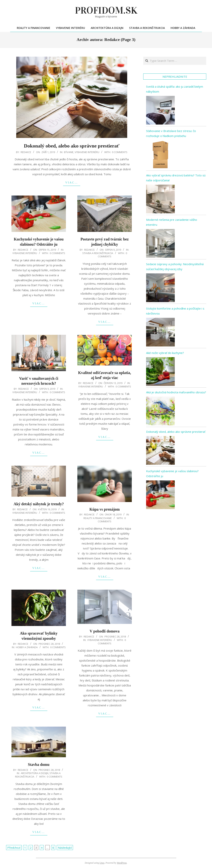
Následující (65, 848)
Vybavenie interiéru (87, 152)
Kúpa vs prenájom (105, 509)
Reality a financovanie (98, 518)
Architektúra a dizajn (35, 773)
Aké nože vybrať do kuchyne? (165, 353)
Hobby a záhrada (27, 647)
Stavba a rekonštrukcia (98, 253)
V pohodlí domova (104, 631)
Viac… (72, 183)
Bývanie (69, 152)
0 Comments (120, 152)
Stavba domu (39, 764)
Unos (102, 863)
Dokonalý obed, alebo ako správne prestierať (72, 146)
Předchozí (14, 848)
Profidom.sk (106, 10)
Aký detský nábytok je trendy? (39, 504)
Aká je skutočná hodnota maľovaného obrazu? (176, 392)
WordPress (122, 863)
